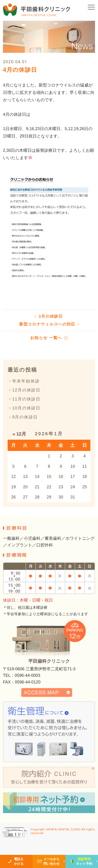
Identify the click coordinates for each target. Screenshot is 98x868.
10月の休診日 (26, 408)
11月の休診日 (26, 399)
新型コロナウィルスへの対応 (47, 324)
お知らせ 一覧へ (46, 338)
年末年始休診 (26, 381)
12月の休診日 (26, 390)
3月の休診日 (51, 316)
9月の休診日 (25, 417)
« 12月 (19, 434)
